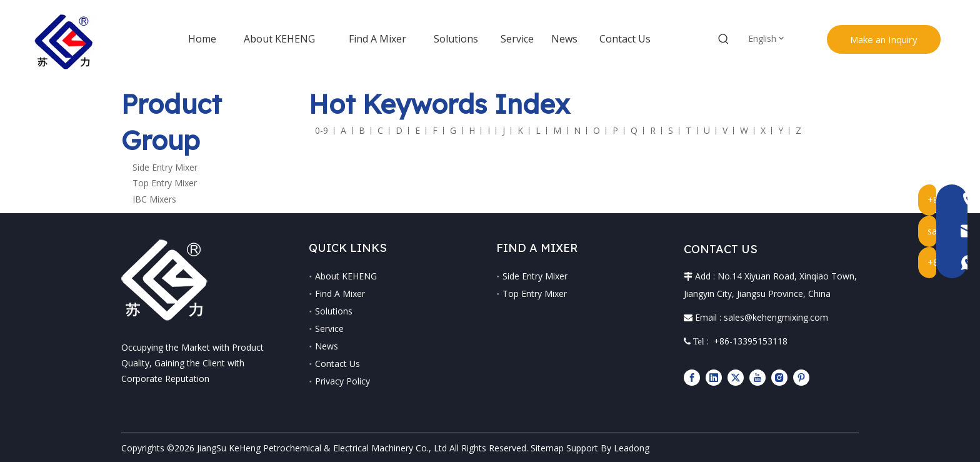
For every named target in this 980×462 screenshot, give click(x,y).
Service (329, 329)
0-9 (322, 130)
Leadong (632, 448)
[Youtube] (757, 377)
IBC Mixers (154, 199)
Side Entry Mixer (165, 167)
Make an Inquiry (884, 39)
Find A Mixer (340, 294)
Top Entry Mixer (165, 183)
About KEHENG (346, 276)
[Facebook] (692, 377)
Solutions (334, 311)
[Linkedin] (714, 377)
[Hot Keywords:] (724, 39)
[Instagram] (779, 377)
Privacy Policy (342, 381)
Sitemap (547, 448)
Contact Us (337, 364)
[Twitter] (736, 377)
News (327, 346)
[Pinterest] (801, 377)
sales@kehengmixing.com (776, 317)
